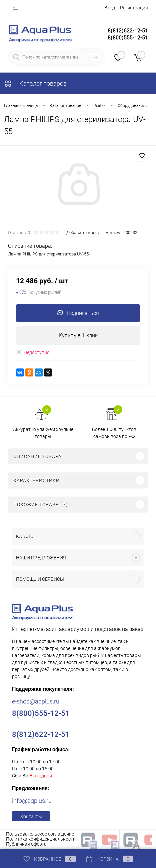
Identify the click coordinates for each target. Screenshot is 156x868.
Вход (110, 8)
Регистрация (134, 8)
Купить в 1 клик (78, 336)
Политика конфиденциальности (41, 839)
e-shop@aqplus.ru (36, 701)
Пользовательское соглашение (40, 834)
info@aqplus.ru (32, 801)
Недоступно (33, 352)
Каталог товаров (35, 83)
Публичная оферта (26, 844)
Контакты (31, 817)
